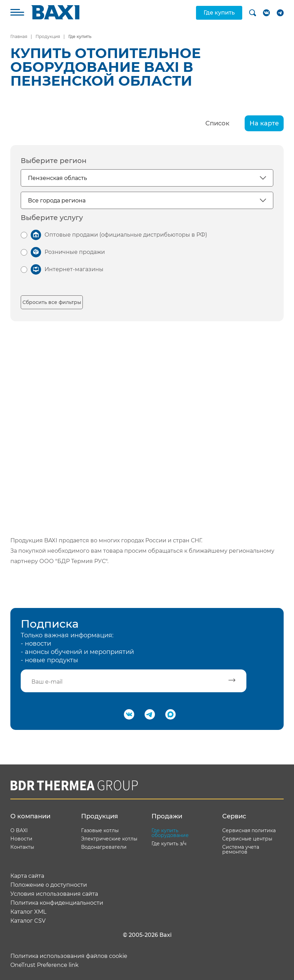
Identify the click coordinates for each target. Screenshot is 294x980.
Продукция (48, 36)
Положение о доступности (49, 885)
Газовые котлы (100, 830)
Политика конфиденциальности (57, 903)
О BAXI (19, 830)
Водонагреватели (104, 847)
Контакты (22, 847)
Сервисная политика (249, 830)
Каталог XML (28, 912)
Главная (19, 36)
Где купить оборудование (170, 833)
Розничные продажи (75, 252)
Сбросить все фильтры (52, 302)
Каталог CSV (28, 921)
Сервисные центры (247, 839)
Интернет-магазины (74, 269)
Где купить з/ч (169, 844)
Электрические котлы (109, 839)
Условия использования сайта (54, 894)
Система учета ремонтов (241, 849)
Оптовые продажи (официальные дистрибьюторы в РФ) (126, 235)
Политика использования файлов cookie (69, 956)
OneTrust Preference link (45, 965)
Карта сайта (27, 876)
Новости (21, 839)
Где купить (219, 13)
